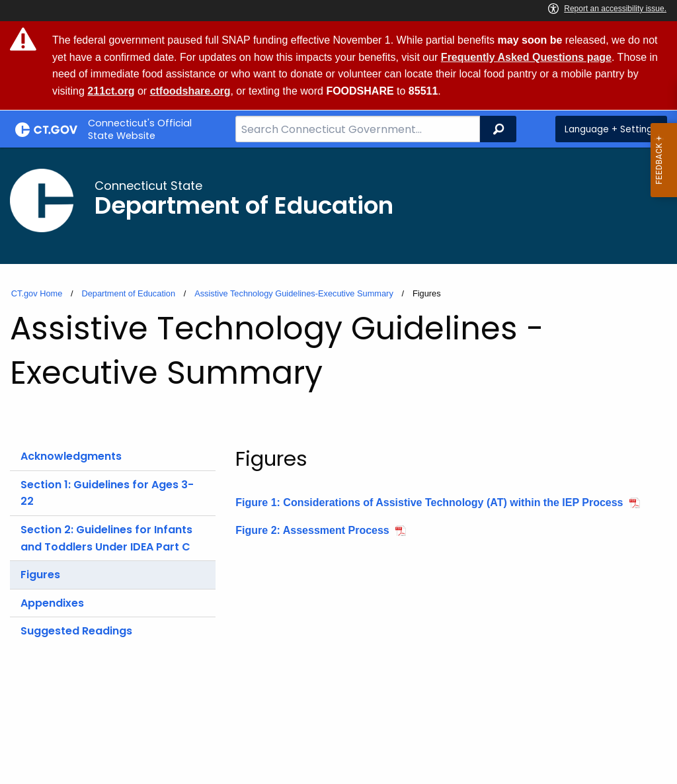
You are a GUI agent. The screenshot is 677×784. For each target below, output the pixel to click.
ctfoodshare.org (190, 91)
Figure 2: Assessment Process (312, 530)
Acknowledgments (71, 456)
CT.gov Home (37, 293)
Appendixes (52, 603)
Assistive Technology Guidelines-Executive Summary (294, 293)
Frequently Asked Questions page (526, 57)
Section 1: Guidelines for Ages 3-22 (107, 493)
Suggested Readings (76, 631)
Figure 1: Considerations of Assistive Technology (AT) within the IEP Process (429, 502)
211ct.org (111, 91)
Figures (40, 575)
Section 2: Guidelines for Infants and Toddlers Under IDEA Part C (106, 538)
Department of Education (128, 293)
